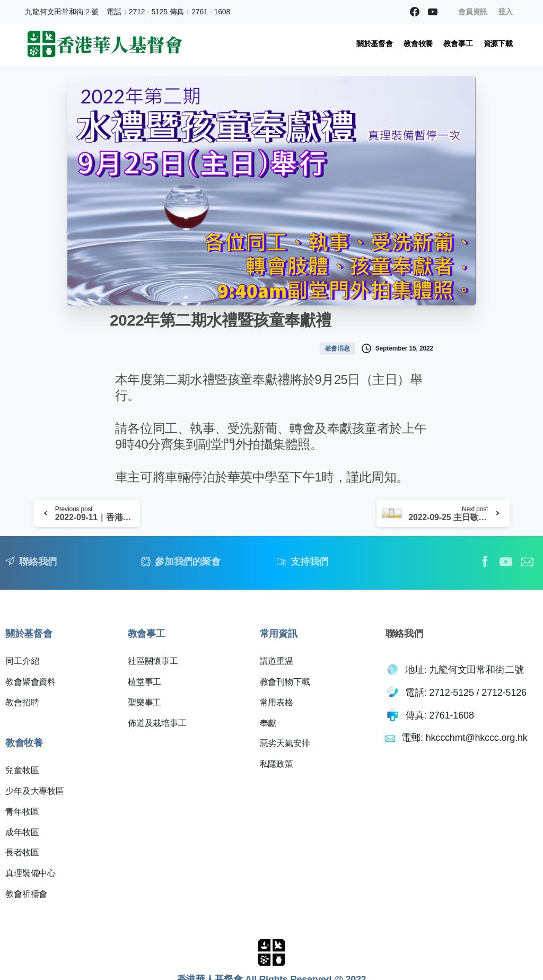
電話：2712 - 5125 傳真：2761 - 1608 (168, 12)
